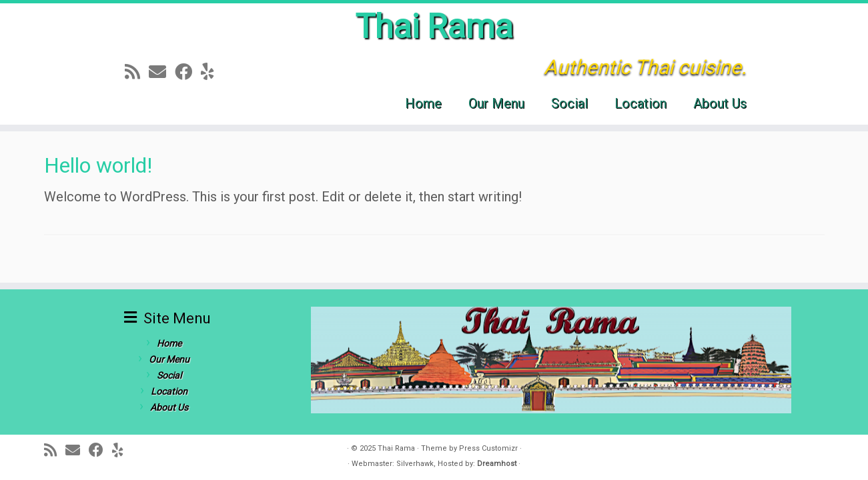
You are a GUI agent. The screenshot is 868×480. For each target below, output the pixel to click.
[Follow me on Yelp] (212, 72)
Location (640, 103)
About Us (720, 103)
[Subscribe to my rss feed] (137, 72)
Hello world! (98, 165)
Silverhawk (415, 464)
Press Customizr (488, 448)
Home (423, 103)
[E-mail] (162, 72)
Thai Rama (434, 27)
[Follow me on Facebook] (188, 72)
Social (569, 103)
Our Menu (496, 103)
